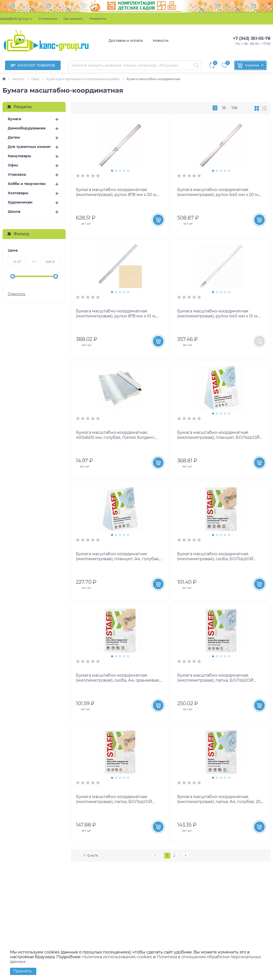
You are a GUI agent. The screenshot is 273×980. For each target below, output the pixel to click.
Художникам (20, 202)
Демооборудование (27, 128)
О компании (48, 19)
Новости (161, 41)
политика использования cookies (117, 957)
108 (234, 108)
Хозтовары (18, 193)
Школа (14, 212)
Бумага (14, 119)
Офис (13, 165)
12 (215, 108)
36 (224, 108)
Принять (22, 971)
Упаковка (17, 175)
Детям (14, 138)
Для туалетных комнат (29, 147)
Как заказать (73, 19)
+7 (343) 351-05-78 (252, 38)
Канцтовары (19, 156)
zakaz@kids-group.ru (16, 19)
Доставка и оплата (126, 41)
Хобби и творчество (27, 184)
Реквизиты (98, 19)
